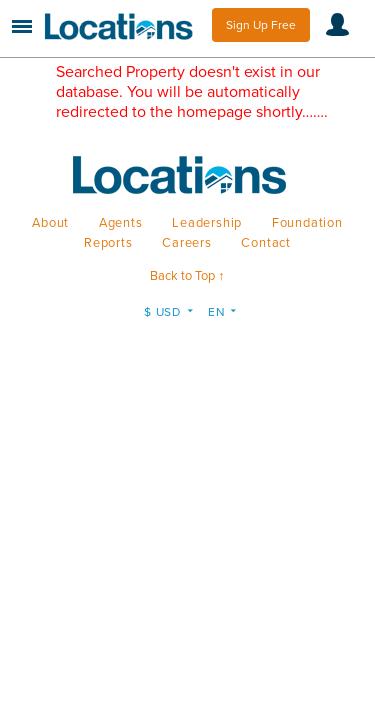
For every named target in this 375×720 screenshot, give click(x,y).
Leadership (207, 223)
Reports (108, 243)
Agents (121, 223)
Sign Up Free (261, 25)
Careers (187, 243)
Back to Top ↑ (187, 276)
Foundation (307, 223)
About (50, 223)
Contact (266, 243)
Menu (22, 26)
